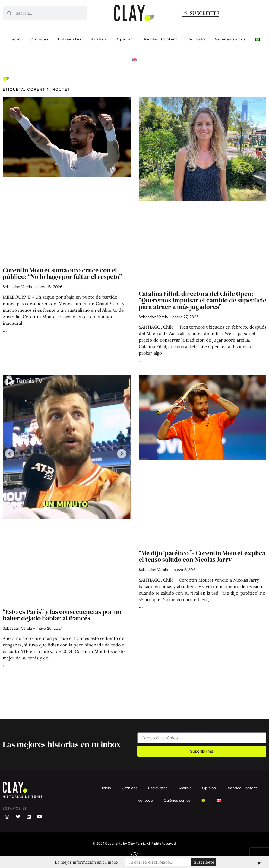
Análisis (99, 39)
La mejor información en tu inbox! (87, 862)
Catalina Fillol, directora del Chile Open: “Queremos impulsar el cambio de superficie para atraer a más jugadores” (202, 300)
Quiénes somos (230, 39)
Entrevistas (70, 39)
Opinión (125, 39)
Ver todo (196, 39)
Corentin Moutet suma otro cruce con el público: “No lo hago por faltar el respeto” (62, 273)
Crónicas (39, 39)
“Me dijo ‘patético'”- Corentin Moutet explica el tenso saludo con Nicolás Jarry (202, 556)
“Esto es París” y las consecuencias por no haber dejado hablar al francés (62, 615)
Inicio (15, 39)
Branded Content (160, 39)
